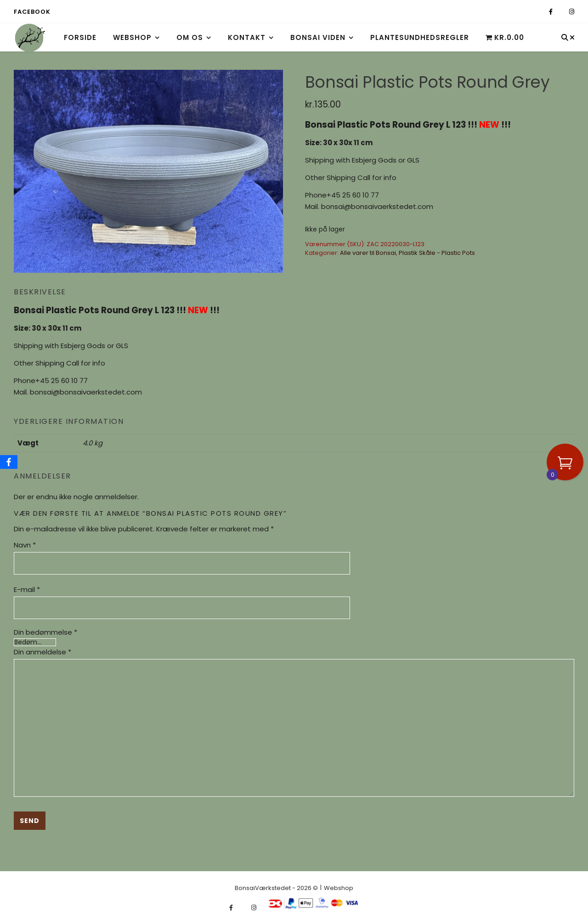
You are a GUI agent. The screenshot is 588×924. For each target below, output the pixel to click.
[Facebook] (9, 462)
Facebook (32, 12)
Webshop (132, 37)
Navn (25, 545)
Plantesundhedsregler (420, 37)
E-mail (27, 589)
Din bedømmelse (45, 632)
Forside (80, 37)
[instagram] (572, 12)
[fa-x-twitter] (562, 12)
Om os (190, 37)
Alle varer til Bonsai (368, 253)
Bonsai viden (318, 37)
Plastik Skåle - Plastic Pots (437, 253)
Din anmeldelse (42, 652)
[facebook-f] (551, 12)
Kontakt (247, 37)
